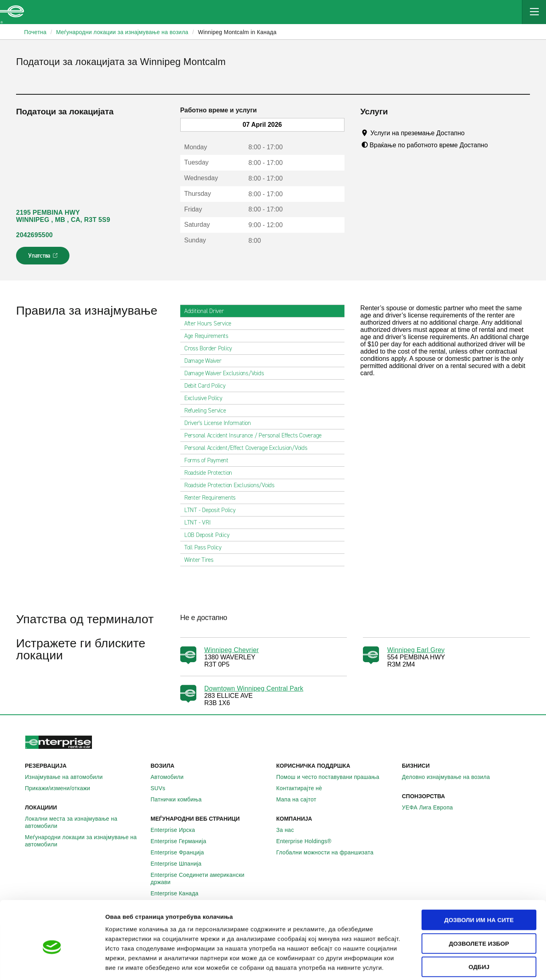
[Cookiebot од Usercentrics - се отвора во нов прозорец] (52, 964)
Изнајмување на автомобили (68, 777)
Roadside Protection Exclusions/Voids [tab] (233, 485)
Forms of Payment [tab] (210, 460)
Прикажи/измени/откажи (62, 788)
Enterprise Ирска (177, 830)
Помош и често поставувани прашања (332, 777)
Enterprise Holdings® (308, 841)
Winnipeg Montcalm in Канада (237, 32)
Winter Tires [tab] (202, 560)
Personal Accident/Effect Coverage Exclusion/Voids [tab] (249, 448)
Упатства (44, 258)
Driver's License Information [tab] (221, 423)
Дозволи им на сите (479, 882)
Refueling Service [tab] (208, 411)
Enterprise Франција (182, 852)
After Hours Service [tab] (211, 323)
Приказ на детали (457, 964)
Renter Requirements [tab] (213, 498)
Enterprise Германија (183, 841)
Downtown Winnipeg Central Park (254, 688)
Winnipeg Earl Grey (416, 650)
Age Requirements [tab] (210, 336)
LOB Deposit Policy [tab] (210, 535)
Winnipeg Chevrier (232, 650)
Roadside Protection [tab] (211, 473)
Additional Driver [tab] (207, 311)
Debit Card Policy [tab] (208, 386)
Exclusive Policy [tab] (207, 398)
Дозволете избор (479, 906)
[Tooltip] (472, 133)
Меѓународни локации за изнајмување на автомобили (85, 841)
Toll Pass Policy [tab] (206, 547)
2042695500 (34, 235)
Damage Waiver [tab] (206, 361)
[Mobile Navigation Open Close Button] (534, 12)
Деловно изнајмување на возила (450, 777)
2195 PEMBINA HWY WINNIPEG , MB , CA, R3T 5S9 (63, 216)
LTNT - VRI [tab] (201, 523)
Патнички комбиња (180, 799)
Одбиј (479, 929)
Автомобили (171, 777)
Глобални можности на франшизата (329, 852)
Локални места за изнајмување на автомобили (85, 822)
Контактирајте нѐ (304, 788)
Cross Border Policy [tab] (211, 348)
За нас (289, 830)
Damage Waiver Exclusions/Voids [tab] (227, 373)
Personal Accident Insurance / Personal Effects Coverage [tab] (256, 435)
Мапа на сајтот (301, 799)
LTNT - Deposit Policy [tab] (213, 510)
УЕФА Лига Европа (432, 807)
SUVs (162, 788)
